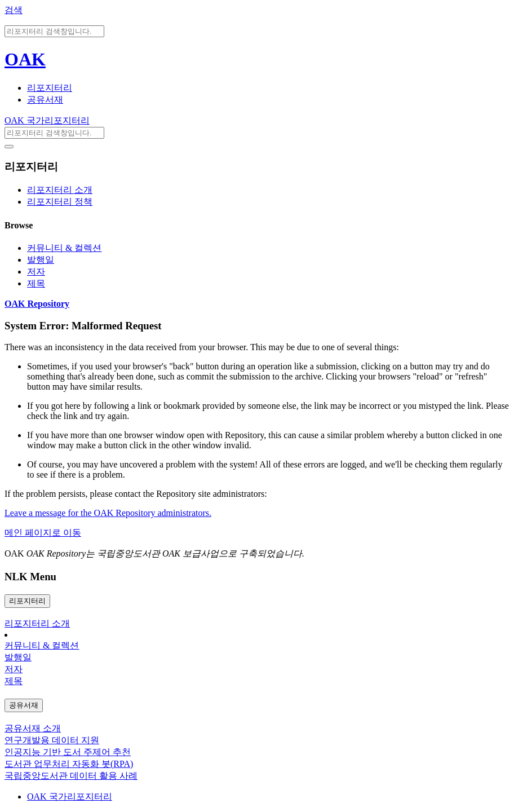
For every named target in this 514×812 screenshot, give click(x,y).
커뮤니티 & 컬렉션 (64, 248)
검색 (14, 10)
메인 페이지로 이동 (43, 533)
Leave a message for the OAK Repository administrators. (108, 513)
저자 (36, 272)
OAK (25, 59)
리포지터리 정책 (60, 202)
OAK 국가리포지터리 (47, 120)
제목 (36, 283)
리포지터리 (50, 88)
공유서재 (45, 100)
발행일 (41, 260)
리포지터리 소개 (60, 190)
